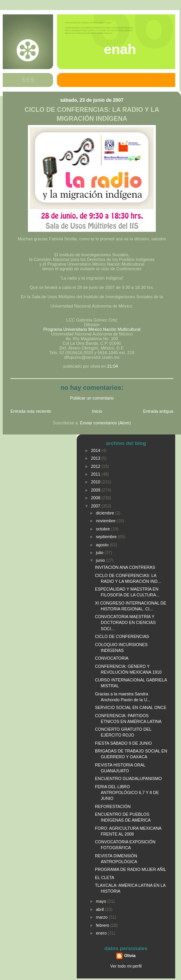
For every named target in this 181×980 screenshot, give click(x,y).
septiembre (107, 537)
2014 (96, 450)
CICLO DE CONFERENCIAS (122, 636)
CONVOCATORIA (112, 658)
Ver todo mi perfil (126, 966)
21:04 (113, 366)
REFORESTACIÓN (113, 806)
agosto (103, 545)
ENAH (120, 49)
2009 (96, 490)
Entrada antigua (158, 411)
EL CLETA (105, 877)
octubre (104, 529)
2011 (96, 474)
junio (101, 560)
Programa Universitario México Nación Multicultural (92, 329)
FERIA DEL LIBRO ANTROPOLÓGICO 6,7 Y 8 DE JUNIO (127, 792)
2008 (96, 498)
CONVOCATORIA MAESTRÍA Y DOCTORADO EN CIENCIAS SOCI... (125, 622)
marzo (103, 917)
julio (100, 553)
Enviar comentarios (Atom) (106, 423)
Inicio (97, 411)
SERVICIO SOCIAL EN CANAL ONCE (131, 707)
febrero (103, 925)
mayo (102, 901)
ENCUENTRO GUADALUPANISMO (128, 778)
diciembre (106, 513)
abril (101, 909)
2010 (96, 482)
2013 (96, 458)
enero (102, 933)
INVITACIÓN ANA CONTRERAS (125, 567)
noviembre (106, 521)
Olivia (130, 956)
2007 (96, 506)
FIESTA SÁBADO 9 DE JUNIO (123, 743)
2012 (96, 466)
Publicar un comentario (92, 398)
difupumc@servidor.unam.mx (92, 357)
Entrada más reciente (31, 411)
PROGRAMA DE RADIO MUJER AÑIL (131, 869)
